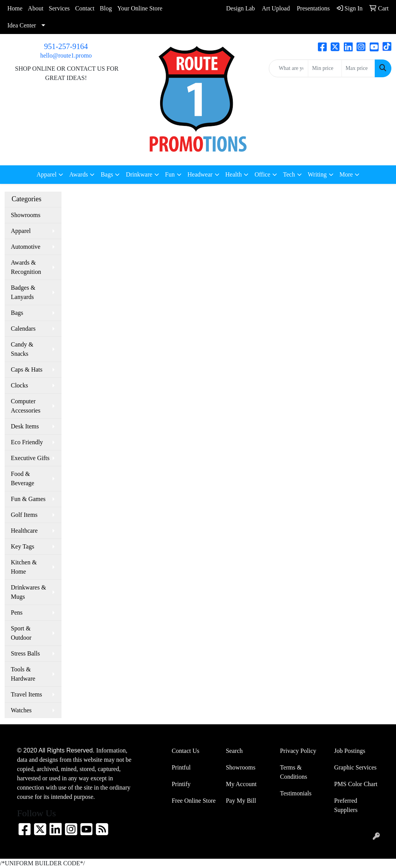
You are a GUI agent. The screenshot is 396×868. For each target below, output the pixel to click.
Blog (106, 8)
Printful (181, 767)
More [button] (346, 174)
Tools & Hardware (23, 674)
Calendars (23, 329)
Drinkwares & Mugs (28, 592)
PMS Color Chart (356, 784)
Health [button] (234, 174)
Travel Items (26, 694)
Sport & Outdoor (21, 633)
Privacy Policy (298, 751)
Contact (85, 8)
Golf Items (24, 515)
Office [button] (262, 174)
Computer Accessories (26, 406)
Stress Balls (25, 653)
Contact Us (186, 751)
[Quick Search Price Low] (325, 68)
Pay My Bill (241, 801)
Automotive (26, 247)
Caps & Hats (27, 369)
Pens (17, 612)
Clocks (19, 385)
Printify (181, 784)
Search (234, 751)
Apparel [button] (47, 174)
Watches (21, 710)
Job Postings (350, 751)
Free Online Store (194, 801)
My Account (241, 784)
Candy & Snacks (22, 349)
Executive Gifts (30, 458)
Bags (17, 313)
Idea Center (22, 25)
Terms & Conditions (294, 772)
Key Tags (22, 546)
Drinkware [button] (139, 174)
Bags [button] (107, 174)
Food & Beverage (22, 478)
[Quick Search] (288, 68)
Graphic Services (355, 767)
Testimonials (296, 793)
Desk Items (25, 426)
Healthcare (24, 531)
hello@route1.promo (66, 55)
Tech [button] (289, 174)
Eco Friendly (27, 442)
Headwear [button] (200, 174)
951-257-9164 (66, 46)
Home (15, 8)
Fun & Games (28, 499)
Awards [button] (79, 174)
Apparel (21, 231)
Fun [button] (170, 174)
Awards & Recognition (26, 267)
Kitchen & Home (24, 567)
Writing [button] (317, 174)
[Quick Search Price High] (358, 68)
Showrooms (26, 215)
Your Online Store (140, 8)
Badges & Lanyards (23, 292)
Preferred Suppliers (346, 805)
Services (59, 8)
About (36, 8)
